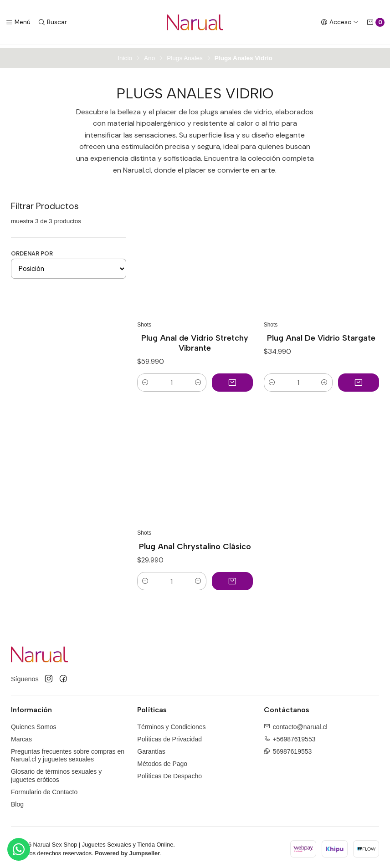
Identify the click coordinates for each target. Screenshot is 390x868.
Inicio (125, 55)
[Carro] (375, 22)
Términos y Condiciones (171, 724)
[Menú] (18, 22)
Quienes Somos (34, 724)
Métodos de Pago (162, 761)
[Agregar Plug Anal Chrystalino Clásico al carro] (232, 578)
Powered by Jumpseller (127, 850)
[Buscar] (52, 22)
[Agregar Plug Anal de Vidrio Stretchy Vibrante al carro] (232, 379)
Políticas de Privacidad (169, 736)
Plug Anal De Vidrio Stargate (321, 334)
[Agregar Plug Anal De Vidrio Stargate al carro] (359, 379)
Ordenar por (32, 250)
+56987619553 (294, 736)
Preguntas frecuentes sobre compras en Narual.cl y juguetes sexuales (68, 752)
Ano (149, 55)
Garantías (151, 748)
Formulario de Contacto (44, 789)
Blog (17, 801)
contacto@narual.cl (300, 724)
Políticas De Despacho (169, 773)
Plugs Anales (185, 55)
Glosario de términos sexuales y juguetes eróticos (56, 772)
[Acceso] (340, 22)
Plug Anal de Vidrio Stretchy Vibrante (195, 340)
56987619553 (292, 748)
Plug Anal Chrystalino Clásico (195, 543)
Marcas (21, 736)
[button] (145, 379)
